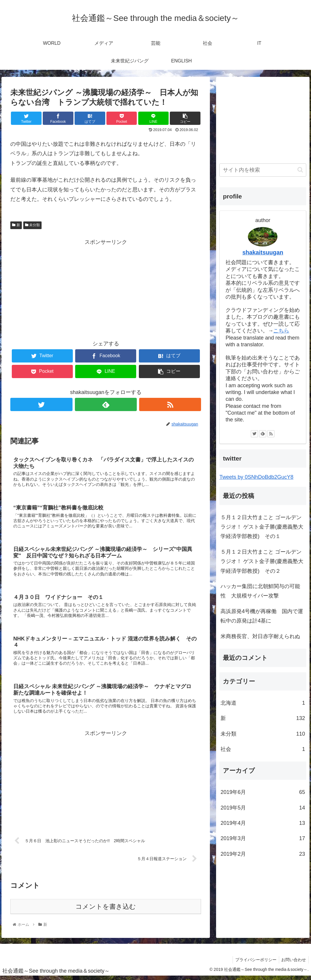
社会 (263, 749)
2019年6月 (263, 792)
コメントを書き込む (106, 910)
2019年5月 (263, 808)
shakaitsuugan (263, 252)
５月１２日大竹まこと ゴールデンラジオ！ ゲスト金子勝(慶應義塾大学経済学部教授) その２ (262, 561)
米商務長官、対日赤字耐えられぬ (260, 636)
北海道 (263, 703)
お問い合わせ (293, 964)
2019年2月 (263, 854)
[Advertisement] (106, 288)
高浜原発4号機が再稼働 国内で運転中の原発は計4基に (262, 616)
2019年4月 (263, 823)
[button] (300, 170)
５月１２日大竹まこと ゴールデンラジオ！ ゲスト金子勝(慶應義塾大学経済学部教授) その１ (262, 527)
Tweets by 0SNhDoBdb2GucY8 (256, 477)
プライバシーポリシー (254, 964)
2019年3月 (263, 838)
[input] (263, 170)
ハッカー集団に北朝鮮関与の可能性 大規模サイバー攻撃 (260, 591)
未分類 (32, 225)
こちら (281, 331)
